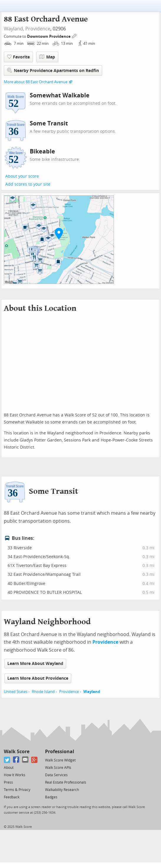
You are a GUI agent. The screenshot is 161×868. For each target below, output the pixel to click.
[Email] (25, 760)
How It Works (15, 775)
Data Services (56, 775)
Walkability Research (62, 790)
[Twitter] (7, 760)
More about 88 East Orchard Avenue (36, 82)
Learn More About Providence (38, 678)
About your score (22, 176)
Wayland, (14, 29)
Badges (51, 797)
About (9, 768)
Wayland (92, 692)
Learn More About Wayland (35, 664)
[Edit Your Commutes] (74, 36)
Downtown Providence (49, 36)
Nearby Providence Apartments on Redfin (53, 70)
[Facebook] (16, 760)
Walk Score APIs (58, 768)
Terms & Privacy (17, 790)
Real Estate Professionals (66, 782)
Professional (60, 752)
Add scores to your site (28, 184)
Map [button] (47, 57)
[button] (59, 233)
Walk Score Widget (60, 760)
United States (16, 692)
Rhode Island (43, 692)
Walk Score (17, 752)
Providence (38, 29)
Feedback (12, 797)
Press (8, 782)
